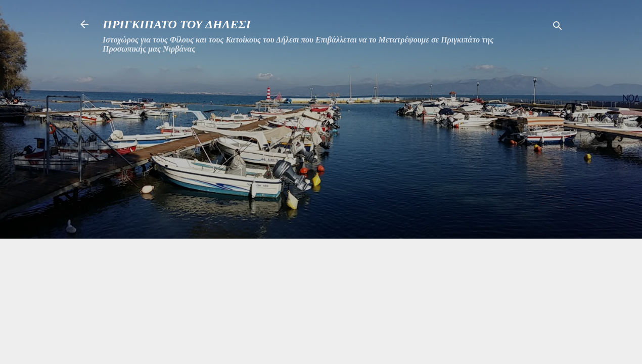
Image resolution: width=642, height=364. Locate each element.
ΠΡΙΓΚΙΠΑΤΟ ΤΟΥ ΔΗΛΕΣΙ (177, 24)
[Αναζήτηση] (558, 28)
